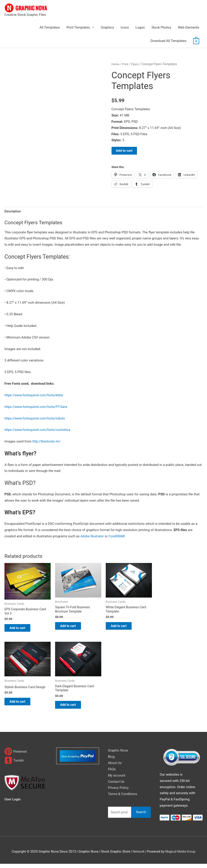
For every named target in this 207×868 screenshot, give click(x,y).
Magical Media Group (180, 856)
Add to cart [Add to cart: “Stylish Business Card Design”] (22, 705)
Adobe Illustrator (93, 537)
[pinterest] (16, 756)
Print (126, 64)
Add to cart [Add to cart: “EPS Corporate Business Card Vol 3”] (22, 629)
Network (138, 856)
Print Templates (78, 27)
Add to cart (124, 151)
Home (116, 64)
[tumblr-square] (14, 765)
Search (141, 816)
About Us (115, 767)
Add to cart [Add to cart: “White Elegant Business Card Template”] (123, 627)
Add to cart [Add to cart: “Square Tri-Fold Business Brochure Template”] (72, 627)
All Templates (50, 27)
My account (117, 780)
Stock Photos (161, 27)
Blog (111, 761)
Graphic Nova (118, 755)
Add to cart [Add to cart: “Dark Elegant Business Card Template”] (72, 708)
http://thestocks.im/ (47, 442)
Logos (140, 27)
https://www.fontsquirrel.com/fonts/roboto (36, 419)
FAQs (112, 773)
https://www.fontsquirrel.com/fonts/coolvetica (39, 430)
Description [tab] (13, 211)
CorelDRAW (118, 537)
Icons (125, 27)
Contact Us (116, 786)
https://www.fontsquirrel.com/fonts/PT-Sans (38, 407)
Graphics (107, 27)
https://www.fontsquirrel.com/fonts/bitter (35, 396)
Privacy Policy (118, 792)
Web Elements (189, 27)
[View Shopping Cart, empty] (196, 41)
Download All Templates (169, 41)
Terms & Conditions (123, 798)
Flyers (136, 64)
